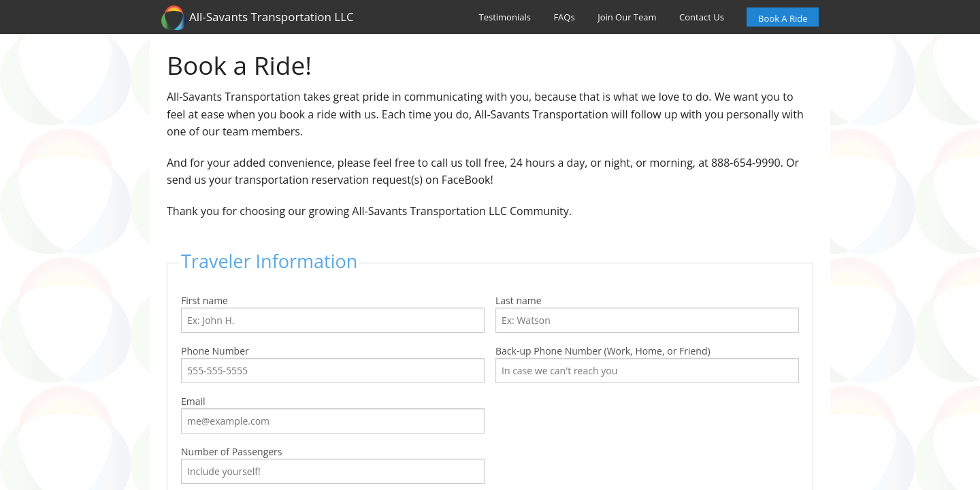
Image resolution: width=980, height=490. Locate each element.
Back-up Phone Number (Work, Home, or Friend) (647, 364)
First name (333, 313)
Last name (647, 313)
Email (333, 414)
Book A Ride (783, 18)
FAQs (564, 17)
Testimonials (505, 17)
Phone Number (333, 364)
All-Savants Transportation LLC (258, 18)
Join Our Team (627, 17)
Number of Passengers (333, 464)
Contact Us (702, 17)
